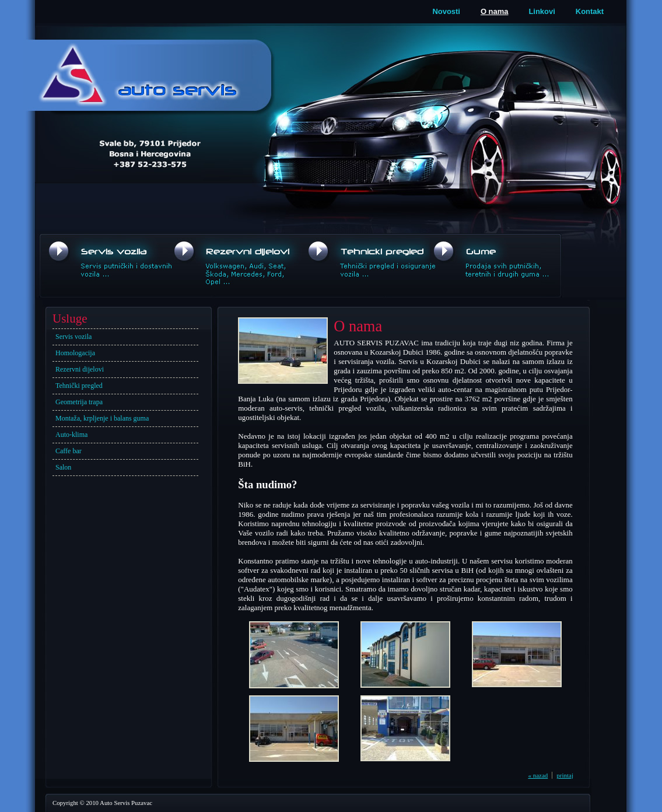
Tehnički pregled (79, 386)
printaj (565, 775)
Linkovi (542, 11)
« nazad (538, 775)
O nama (495, 11)
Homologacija (75, 353)
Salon (63, 467)
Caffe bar (69, 451)
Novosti (446, 11)
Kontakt (590, 11)
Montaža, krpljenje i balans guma (102, 418)
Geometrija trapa (79, 402)
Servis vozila (73, 337)
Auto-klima (71, 435)
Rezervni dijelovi (80, 369)
